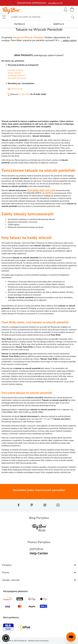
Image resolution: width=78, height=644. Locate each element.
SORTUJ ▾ (59, 24)
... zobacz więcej (69, 40)
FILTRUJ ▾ (19, 24)
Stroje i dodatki (14, 73)
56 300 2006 (24, 94)
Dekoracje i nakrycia (16, 76)
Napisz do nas (15, 89)
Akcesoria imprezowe (17, 78)
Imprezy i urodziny (15, 70)
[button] (6, 638)
